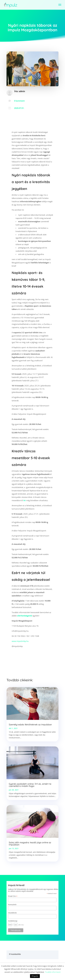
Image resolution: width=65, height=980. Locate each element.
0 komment (19, 101)
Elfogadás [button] (35, 976)
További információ (53, 972)
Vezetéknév (12, 913)
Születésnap (13, 921)
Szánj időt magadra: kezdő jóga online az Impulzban (30, 844)
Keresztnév (12, 905)
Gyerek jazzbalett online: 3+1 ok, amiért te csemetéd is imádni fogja (30, 785)
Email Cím (13, 896)
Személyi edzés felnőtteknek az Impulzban (30, 725)
